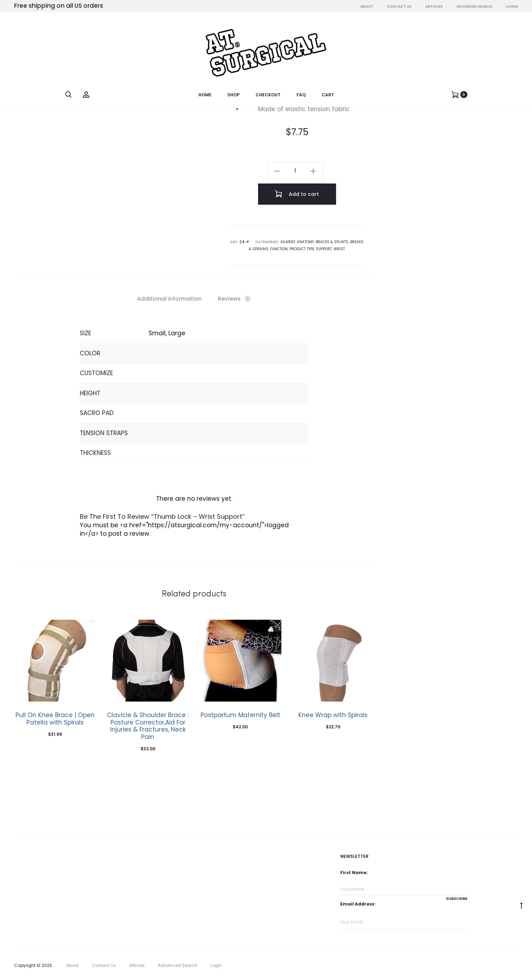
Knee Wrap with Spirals (333, 715)
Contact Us (399, 7)
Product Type (302, 249)
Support (324, 249)
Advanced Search (474, 7)
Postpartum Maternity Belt (240, 715)
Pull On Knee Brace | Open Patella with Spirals (55, 719)
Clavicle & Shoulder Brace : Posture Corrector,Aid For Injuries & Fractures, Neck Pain (148, 726)
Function (279, 249)
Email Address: (358, 904)
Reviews (234, 299)
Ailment (288, 242)
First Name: (354, 873)
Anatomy (305, 242)
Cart (328, 95)
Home (205, 95)
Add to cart (297, 194)
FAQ (301, 95)
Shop (234, 95)
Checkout (268, 95)
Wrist (339, 249)
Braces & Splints (332, 242)
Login (512, 7)
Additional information (169, 299)
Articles (434, 7)
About (367, 7)
